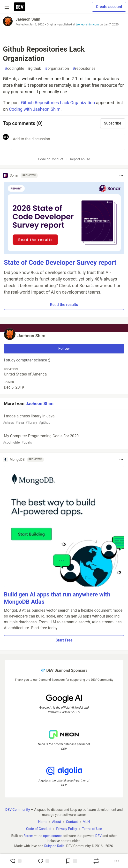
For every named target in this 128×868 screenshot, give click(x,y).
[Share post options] (117, 861)
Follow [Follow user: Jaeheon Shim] (64, 348)
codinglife (15, 69)
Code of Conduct (51, 159)
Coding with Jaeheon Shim (35, 109)
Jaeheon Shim (28, 19)
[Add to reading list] (71, 861)
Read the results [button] (64, 305)
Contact (72, 822)
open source (52, 836)
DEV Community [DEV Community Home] (18, 810)
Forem (28, 836)
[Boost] (96, 861)
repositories (84, 69)
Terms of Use (92, 829)
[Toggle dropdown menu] (121, 175)
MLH (86, 822)
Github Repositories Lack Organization (58, 103)
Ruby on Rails (54, 846)
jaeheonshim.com (87, 24)
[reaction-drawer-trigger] (16, 861)
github (35, 69)
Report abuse (80, 159)
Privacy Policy (67, 829)
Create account (109, 7)
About (56, 822)
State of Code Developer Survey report (60, 263)
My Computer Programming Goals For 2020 (64, 439)
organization (57, 69)
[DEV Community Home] (20, 7)
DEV (98, 836)
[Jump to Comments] (44, 861)
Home (43, 822)
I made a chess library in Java (64, 419)
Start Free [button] (64, 640)
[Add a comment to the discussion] (68, 142)
